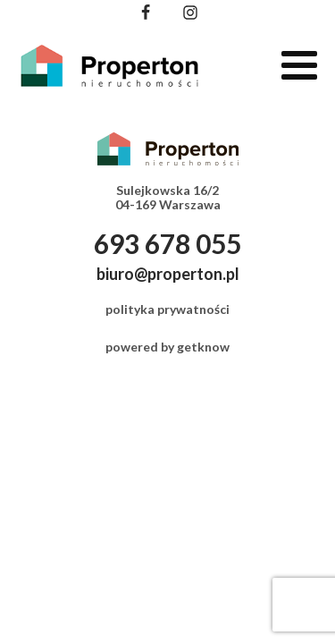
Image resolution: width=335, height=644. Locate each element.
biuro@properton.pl (168, 274)
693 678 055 (167, 243)
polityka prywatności (167, 309)
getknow (203, 347)
